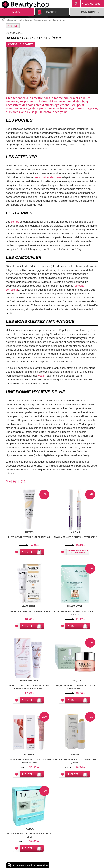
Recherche (76, 3)
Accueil (4, 19)
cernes (11, 102)
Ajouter (27, 552)
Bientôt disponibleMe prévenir (78, 552)
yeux (41, 376)
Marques (91, 4)
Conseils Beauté (23, 20)
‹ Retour (13, 26)
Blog (11, 20)
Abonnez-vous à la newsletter (30, 865)
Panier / (52, 12)
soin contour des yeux (48, 177)
